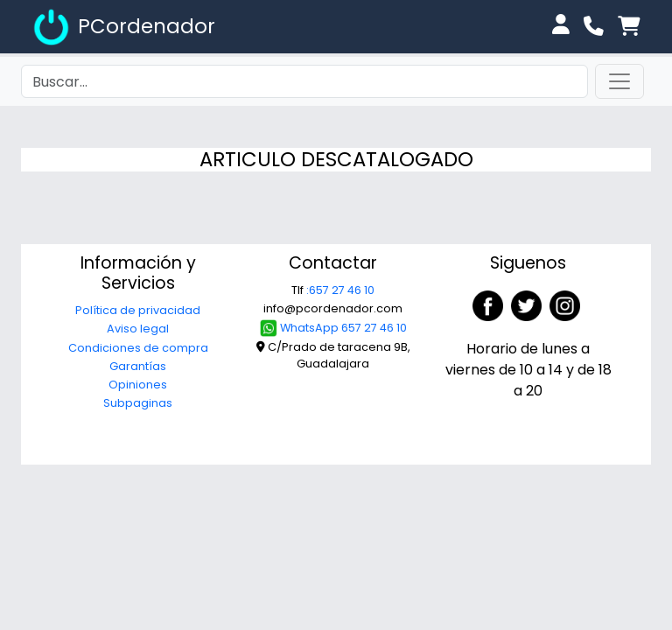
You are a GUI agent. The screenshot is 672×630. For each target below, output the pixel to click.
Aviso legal (138, 329)
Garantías (138, 366)
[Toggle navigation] (619, 81)
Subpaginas (138, 403)
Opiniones (138, 385)
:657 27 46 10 (340, 290)
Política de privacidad (138, 310)
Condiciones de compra (138, 348)
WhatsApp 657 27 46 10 (333, 328)
